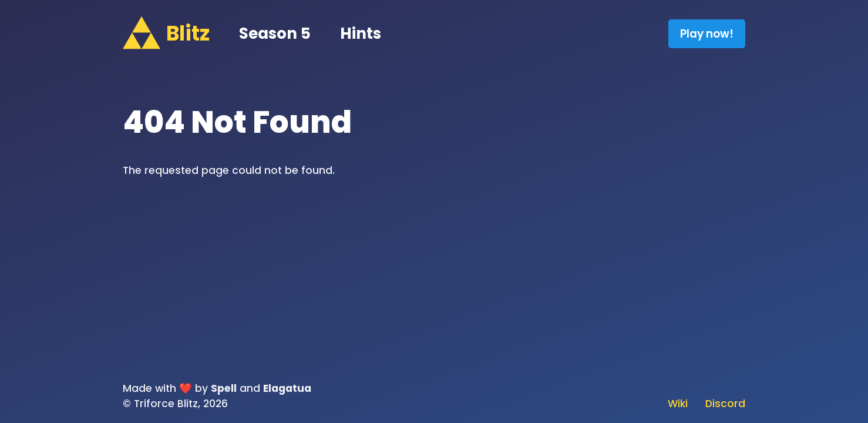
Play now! (707, 34)
